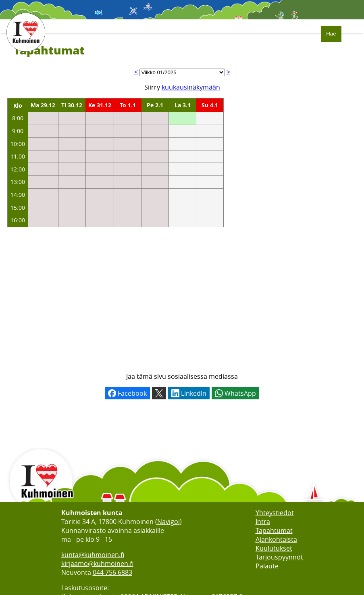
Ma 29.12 (43, 105)
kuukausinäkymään (191, 87)
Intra (263, 522)
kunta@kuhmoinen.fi (93, 555)
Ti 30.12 (72, 105)
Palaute (267, 566)
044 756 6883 (112, 572)
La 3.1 (183, 105)
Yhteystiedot (275, 513)
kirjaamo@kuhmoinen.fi (97, 564)
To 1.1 (128, 105)
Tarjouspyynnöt (279, 557)
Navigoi (168, 522)
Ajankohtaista (276, 539)
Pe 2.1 (155, 105)
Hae (331, 34)
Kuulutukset (274, 548)
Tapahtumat (274, 530)
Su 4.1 (210, 105)
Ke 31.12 (100, 105)
